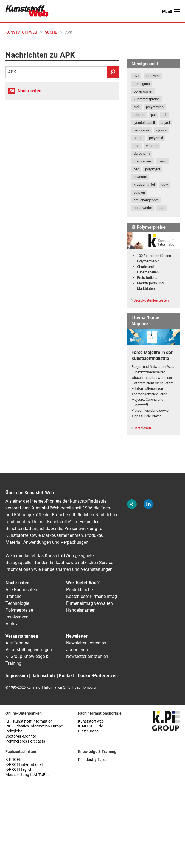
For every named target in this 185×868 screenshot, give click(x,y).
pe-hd (138, 138)
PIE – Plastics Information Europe (34, 726)
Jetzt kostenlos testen (151, 300)
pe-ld (162, 161)
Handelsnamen (81, 610)
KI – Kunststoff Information (29, 721)
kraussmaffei (144, 184)
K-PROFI (13, 760)
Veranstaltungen (22, 636)
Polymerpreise (19, 610)
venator (152, 146)
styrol (166, 123)
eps (137, 146)
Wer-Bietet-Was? (83, 583)
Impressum (17, 676)
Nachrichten (30, 91)
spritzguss (142, 84)
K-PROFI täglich (19, 770)
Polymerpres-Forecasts (25, 741)
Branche (13, 596)
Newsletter (77, 636)
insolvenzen (143, 161)
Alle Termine (17, 643)
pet (136, 169)
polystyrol (153, 169)
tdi (164, 115)
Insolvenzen (17, 617)
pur (153, 115)
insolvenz (153, 76)
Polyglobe (14, 731)
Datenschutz (44, 676)
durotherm (142, 154)
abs (162, 208)
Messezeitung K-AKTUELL (28, 775)
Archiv (12, 624)
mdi (137, 107)
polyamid (156, 138)
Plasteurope (88, 731)
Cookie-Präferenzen (98, 676)
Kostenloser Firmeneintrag (92, 596)
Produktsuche (79, 590)
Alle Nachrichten (21, 590)
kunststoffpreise (147, 99)
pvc (136, 76)
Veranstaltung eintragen (29, 650)
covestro (140, 177)
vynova (161, 130)
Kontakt (67, 676)
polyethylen (155, 107)
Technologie (17, 603)
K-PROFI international (24, 765)
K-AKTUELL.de (90, 726)
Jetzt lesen (142, 428)
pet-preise (141, 130)
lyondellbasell (144, 123)
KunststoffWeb (91, 721)
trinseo (139, 115)
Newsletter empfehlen (87, 656)
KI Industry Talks (92, 760)
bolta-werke (143, 208)
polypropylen (143, 91)
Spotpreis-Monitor (21, 736)
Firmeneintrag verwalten (89, 603)
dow (165, 184)
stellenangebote (146, 200)
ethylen (139, 192)
